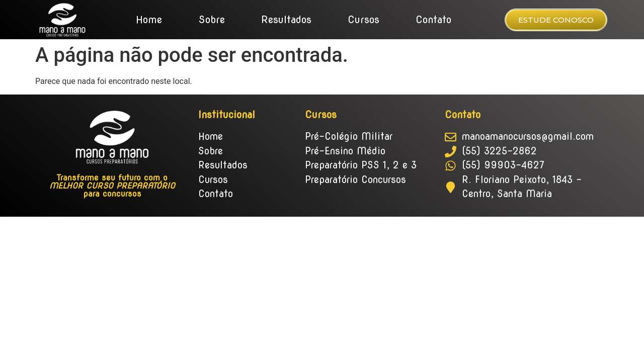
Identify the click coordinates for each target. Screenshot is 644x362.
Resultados (286, 20)
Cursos (364, 20)
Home (149, 20)
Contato (433, 20)
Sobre (212, 20)
